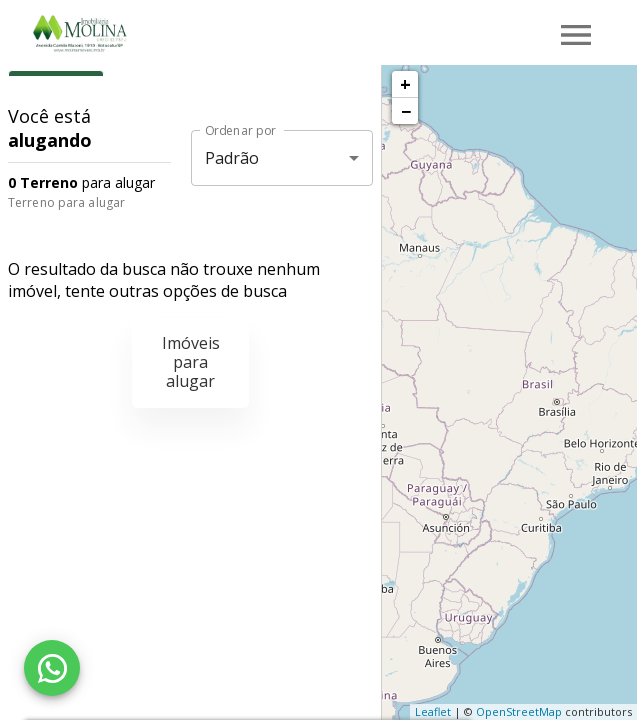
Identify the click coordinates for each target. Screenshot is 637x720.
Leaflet (433, 711)
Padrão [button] (232, 158)
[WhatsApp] (52, 668)
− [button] (406, 111)
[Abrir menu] (576, 35)
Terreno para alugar (66, 202)
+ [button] (405, 84)
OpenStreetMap (519, 711)
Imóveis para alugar (191, 362)
